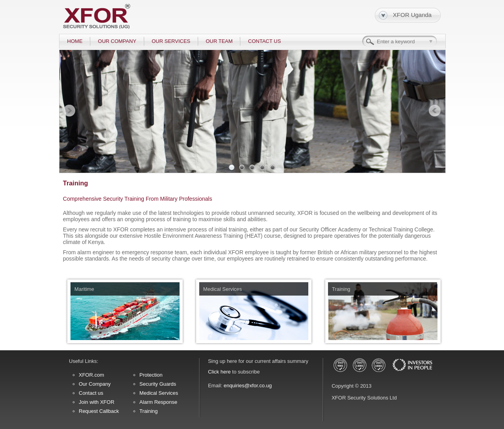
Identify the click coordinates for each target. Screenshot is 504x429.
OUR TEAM (219, 41)
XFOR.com (91, 375)
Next (435, 111)
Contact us (91, 393)
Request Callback (99, 411)
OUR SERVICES (171, 41)
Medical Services (159, 393)
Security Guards (158, 384)
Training (148, 411)
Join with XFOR (96, 402)
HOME (75, 41)
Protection (151, 375)
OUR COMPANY (117, 41)
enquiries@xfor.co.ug (248, 386)
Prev (69, 111)
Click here (219, 372)
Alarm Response (158, 402)
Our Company (95, 384)
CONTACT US (264, 41)
